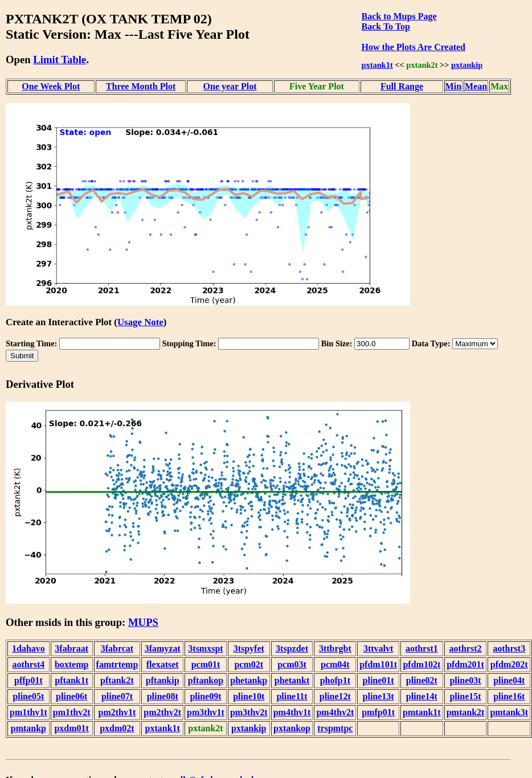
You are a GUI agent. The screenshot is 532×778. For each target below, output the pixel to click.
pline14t (422, 696)
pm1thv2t (72, 712)
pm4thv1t (292, 712)
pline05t (28, 696)
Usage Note (140, 322)
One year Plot (230, 86)
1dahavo (28, 648)
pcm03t (292, 664)
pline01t (378, 680)
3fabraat (71, 648)
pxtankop (292, 728)
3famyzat (163, 648)
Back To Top (386, 26)
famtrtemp (117, 664)
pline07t (117, 696)
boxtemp (72, 664)
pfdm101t (378, 664)
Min (453, 86)
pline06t (71, 696)
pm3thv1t (206, 712)
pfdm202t (509, 664)
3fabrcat (117, 648)
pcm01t (206, 664)
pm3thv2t (249, 712)
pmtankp (28, 728)
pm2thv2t (162, 712)
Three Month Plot (141, 86)
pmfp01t (378, 712)
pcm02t (249, 664)
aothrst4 (28, 664)
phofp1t (335, 680)
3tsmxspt (205, 648)
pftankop (206, 680)
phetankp (249, 680)
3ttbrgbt (335, 648)
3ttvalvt (378, 648)
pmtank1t (422, 712)
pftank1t (71, 680)
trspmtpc (335, 728)
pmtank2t (466, 712)
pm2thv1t (117, 712)
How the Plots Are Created (414, 47)
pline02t (422, 680)
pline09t (205, 696)
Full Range (402, 86)
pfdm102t (421, 664)
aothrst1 (422, 648)
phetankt (292, 680)
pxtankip (467, 65)
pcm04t (335, 664)
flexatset (163, 664)
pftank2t (117, 680)
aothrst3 (509, 648)
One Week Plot (51, 86)
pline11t (292, 696)
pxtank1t (377, 65)
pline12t (335, 696)
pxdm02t (117, 728)
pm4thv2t (335, 712)
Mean (476, 86)
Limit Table (60, 60)
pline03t (465, 680)
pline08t (163, 696)
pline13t (378, 696)
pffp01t (28, 680)
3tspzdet (292, 648)
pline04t (509, 680)
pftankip (163, 680)
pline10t (249, 696)
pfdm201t (465, 664)
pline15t (465, 696)
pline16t (509, 696)
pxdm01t (71, 728)
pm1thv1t (28, 712)
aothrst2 (466, 648)
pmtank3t (509, 712)
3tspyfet (249, 648)
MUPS (143, 622)
